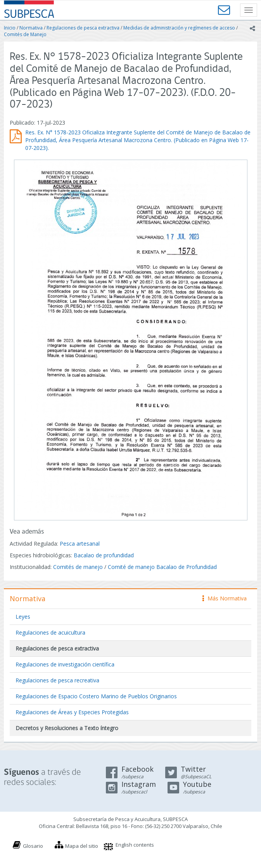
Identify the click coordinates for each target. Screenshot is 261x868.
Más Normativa (225, 598)
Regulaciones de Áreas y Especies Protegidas (72, 712)
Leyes (23, 617)
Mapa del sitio (82, 846)
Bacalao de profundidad (104, 555)
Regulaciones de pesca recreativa (57, 680)
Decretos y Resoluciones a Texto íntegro (67, 728)
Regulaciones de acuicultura (50, 632)
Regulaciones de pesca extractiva (83, 28)
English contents (135, 845)
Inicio (10, 28)
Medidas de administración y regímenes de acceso (179, 28)
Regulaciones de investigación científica (65, 664)
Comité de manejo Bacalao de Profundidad (162, 567)
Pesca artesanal (80, 544)
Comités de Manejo (25, 34)
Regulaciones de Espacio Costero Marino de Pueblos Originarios (96, 696)
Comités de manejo (78, 567)
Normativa (31, 28)
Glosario (33, 846)
